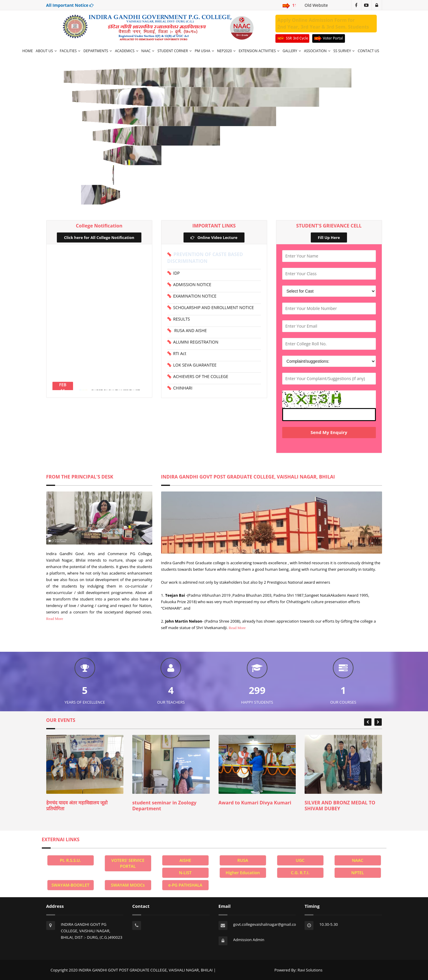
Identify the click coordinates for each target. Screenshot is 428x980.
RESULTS (181, 319)
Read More (55, 619)
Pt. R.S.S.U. (70, 860)
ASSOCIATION (317, 51)
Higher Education (243, 873)
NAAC (148, 51)
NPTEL (358, 873)
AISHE (185, 860)
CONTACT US (368, 51)
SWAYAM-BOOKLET (71, 885)
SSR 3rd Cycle (293, 38)
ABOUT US (46, 51)
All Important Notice (70, 5)
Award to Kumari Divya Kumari (255, 803)
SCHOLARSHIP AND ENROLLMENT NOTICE (213, 307)
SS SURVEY (344, 51)
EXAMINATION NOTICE (194, 296)
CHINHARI (182, 388)
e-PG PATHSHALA (185, 885)
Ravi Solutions (310, 970)
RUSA (243, 860)
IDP (176, 273)
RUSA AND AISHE (189, 330)
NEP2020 (226, 51)
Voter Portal (329, 38)
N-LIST (185, 873)
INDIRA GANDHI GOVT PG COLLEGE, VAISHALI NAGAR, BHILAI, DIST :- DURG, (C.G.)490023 (92, 931)
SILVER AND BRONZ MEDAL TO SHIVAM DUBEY (340, 806)
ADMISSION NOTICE (191, 284)
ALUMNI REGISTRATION (195, 342)
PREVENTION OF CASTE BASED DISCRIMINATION (205, 258)
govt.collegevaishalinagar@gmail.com (266, 924)
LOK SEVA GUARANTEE (194, 365)
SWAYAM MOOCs (128, 885)
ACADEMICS (127, 51)
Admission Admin (249, 940)
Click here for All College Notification (99, 237)
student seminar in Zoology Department (164, 806)
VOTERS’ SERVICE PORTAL (128, 863)
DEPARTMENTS (98, 51)
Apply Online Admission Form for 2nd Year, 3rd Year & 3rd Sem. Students (323, 23)
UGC (300, 860)
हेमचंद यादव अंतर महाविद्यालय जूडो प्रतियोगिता (77, 806)
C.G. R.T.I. (300, 873)
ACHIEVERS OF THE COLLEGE (200, 376)
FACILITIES (70, 51)
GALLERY (292, 51)
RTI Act (179, 353)
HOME (28, 51)
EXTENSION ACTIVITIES (259, 51)
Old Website (316, 5)
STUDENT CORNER (174, 51)
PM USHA (204, 51)
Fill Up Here (329, 237)
